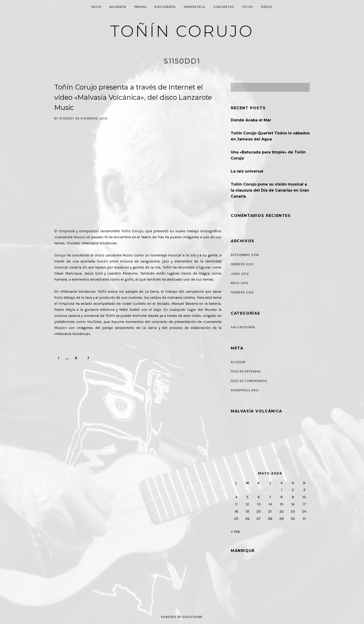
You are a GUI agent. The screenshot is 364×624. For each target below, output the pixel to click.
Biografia (118, 7)
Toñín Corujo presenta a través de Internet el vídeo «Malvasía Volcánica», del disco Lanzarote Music (133, 97)
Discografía (165, 7)
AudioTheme (193, 617)
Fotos (248, 7)
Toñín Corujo (182, 31)
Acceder (238, 362)
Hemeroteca (195, 7)
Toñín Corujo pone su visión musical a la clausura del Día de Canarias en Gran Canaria (270, 190)
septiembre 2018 (245, 255)
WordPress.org (245, 390)
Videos (267, 7)
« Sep (235, 531)
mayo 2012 (240, 283)
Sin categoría (243, 327)
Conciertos (224, 7)
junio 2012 (240, 274)
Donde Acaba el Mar (251, 120)
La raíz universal (247, 171)
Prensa (140, 7)
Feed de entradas (246, 371)
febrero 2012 (242, 292)
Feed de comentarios (249, 381)
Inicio (96, 7)
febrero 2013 (242, 264)
